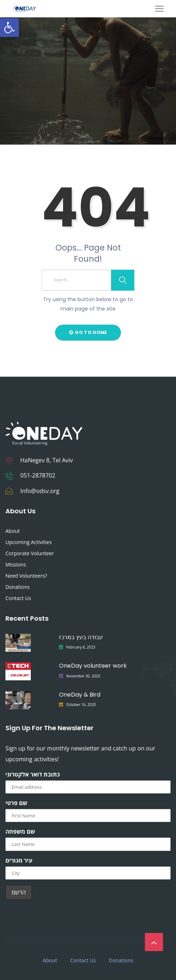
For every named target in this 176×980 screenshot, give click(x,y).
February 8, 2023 (81, 647)
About (12, 531)
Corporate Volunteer (30, 553)
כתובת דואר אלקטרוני (33, 774)
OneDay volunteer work (93, 666)
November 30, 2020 (83, 676)
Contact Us (18, 598)
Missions (16, 564)
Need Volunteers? (26, 576)
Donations (18, 587)
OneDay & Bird (80, 695)
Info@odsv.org (40, 491)
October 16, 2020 (81, 705)
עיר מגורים (19, 860)
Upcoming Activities (29, 542)
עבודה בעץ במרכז (81, 637)
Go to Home (88, 332)
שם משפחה (20, 831)
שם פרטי (16, 803)
